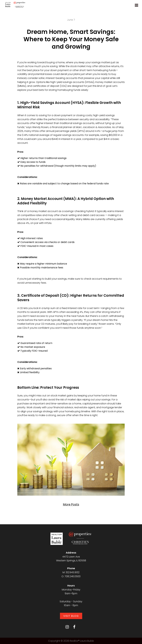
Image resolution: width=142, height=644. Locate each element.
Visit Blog (71, 616)
